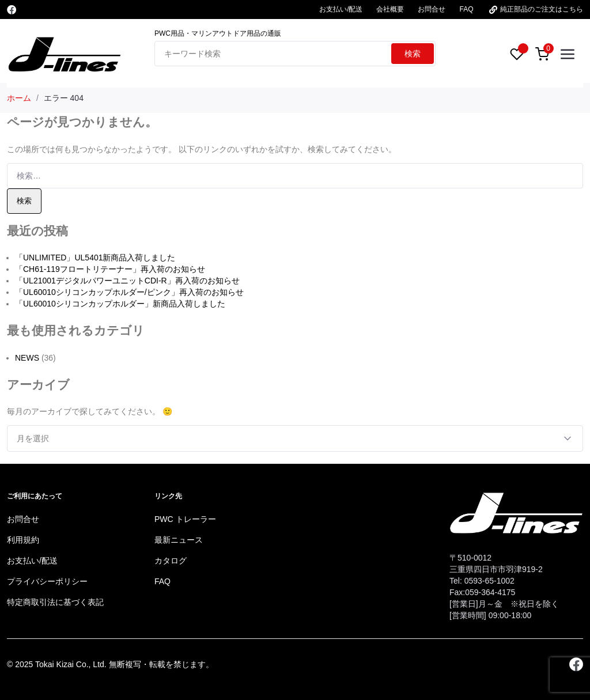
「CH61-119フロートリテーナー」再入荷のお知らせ (110, 269)
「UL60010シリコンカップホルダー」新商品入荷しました (120, 304)
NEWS (27, 358)
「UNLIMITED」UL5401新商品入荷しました (95, 258)
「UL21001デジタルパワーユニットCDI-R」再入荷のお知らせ (127, 281)
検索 (413, 54)
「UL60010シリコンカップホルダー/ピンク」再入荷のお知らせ (129, 292)
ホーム (19, 98)
